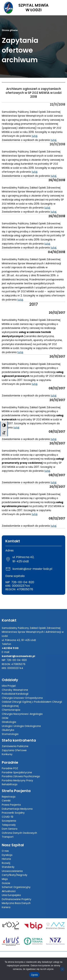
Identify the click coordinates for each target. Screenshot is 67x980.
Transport (8, 837)
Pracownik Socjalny (13, 813)
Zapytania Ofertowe (14, 750)
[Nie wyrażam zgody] (62, 969)
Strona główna (10, 30)
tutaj (34, 136)
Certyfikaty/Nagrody (15, 875)
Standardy (8, 867)
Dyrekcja (7, 855)
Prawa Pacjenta (11, 805)
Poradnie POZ (10, 768)
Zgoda (34, 975)
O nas (5, 851)
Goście (6, 883)
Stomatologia (10, 734)
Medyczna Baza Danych (16, 903)
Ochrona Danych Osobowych (19, 833)
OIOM (5, 718)
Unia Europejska (11, 895)
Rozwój (6, 863)
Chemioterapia (11, 710)
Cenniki (6, 801)
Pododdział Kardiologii (15, 694)
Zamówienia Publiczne (15, 746)
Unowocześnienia (12, 871)
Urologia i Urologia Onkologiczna (21, 726)
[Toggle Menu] (61, 8)
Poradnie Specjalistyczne (17, 772)
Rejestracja (9, 797)
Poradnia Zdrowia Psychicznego (21, 776)
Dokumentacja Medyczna (17, 809)
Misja (5, 879)
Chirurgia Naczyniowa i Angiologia (22, 714)
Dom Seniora (10, 829)
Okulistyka (8, 730)
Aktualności (9, 891)
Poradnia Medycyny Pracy (17, 781)
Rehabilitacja (10, 784)
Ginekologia (9, 722)
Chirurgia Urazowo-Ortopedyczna (22, 698)
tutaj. (54, 140)
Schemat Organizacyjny (16, 887)
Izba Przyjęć (9, 686)
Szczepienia (9, 821)
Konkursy (7, 754)
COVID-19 (8, 817)
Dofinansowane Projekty (17, 899)
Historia (6, 859)
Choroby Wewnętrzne (15, 690)
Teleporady (9, 825)
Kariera (6, 907)
